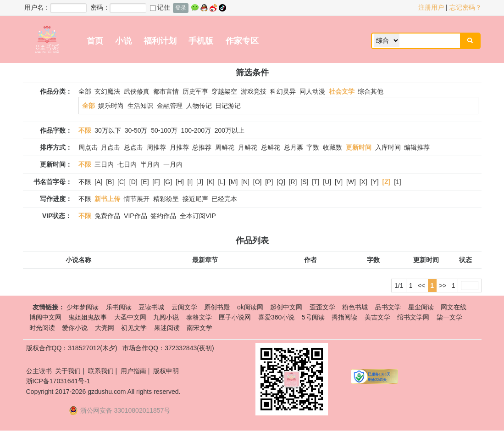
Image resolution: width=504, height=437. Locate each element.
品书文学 (388, 307)
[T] (316, 182)
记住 (160, 7)
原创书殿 (217, 307)
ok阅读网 (250, 307)
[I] (190, 182)
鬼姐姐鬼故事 (88, 317)
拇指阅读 (344, 317)
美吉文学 (377, 317)
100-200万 (196, 130)
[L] (222, 182)
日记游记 (228, 106)
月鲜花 (248, 147)
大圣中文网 (130, 317)
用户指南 (133, 371)
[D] (133, 182)
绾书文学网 (413, 317)
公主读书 (39, 371)
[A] (98, 182)
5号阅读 (313, 317)
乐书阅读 (119, 307)
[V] (339, 182)
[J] (200, 182)
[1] (398, 182)
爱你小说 (75, 328)
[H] (180, 182)
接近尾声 (195, 199)
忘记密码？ (465, 7)
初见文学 (134, 328)
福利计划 (160, 41)
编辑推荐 (417, 147)
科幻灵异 (283, 91)
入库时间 (388, 147)
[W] (351, 182)
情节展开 (137, 199)
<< (421, 286)
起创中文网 (286, 307)
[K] (211, 182)
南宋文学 (199, 328)
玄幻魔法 (107, 91)
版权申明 (166, 371)
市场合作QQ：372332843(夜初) (168, 348)
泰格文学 (199, 317)
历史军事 (195, 91)
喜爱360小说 (276, 317)
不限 (85, 182)
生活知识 (140, 106)
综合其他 (371, 91)
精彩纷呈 (166, 199)
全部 (85, 91)
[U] (327, 182)
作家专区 (242, 41)
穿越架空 (224, 91)
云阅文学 (184, 307)
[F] (156, 182)
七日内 (127, 164)
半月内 (150, 164)
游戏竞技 (254, 91)
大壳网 (105, 328)
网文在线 (454, 307)
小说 (123, 41)
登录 (181, 8)
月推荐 (179, 147)
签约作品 (163, 216)
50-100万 (164, 130)
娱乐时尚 (111, 106)
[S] (304, 182)
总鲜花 (271, 147)
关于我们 (68, 371)
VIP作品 (136, 216)
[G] (168, 182)
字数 (313, 147)
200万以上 (230, 130)
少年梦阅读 (83, 307)
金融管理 (170, 106)
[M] (233, 182)
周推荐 (156, 147)
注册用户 (431, 7)
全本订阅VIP (198, 216)
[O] (258, 182)
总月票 (294, 147)
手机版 (201, 41)
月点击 (111, 147)
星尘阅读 (421, 307)
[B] (110, 182)
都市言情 (166, 91)
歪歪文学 (322, 307)
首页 (95, 41)
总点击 (133, 147)
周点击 (88, 147)
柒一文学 (449, 317)
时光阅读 (42, 328)
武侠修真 (137, 91)
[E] (145, 182)
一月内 (173, 164)
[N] (245, 182)
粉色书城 (355, 307)
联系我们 (101, 371)
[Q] (281, 182)
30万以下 (108, 130)
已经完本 (224, 199)
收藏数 (332, 147)
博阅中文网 (45, 317)
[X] (363, 182)
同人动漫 (312, 91)
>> (443, 286)
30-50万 (136, 130)
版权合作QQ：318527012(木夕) (72, 348)
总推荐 (202, 147)
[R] (293, 182)
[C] (122, 182)
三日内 (104, 164)
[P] (269, 182)
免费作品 (107, 216)
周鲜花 (225, 147)
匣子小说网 (235, 317)
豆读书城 (151, 307)
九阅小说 (166, 317)
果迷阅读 (167, 328)
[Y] (375, 182)
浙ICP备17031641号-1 (58, 381)
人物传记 (199, 106)
